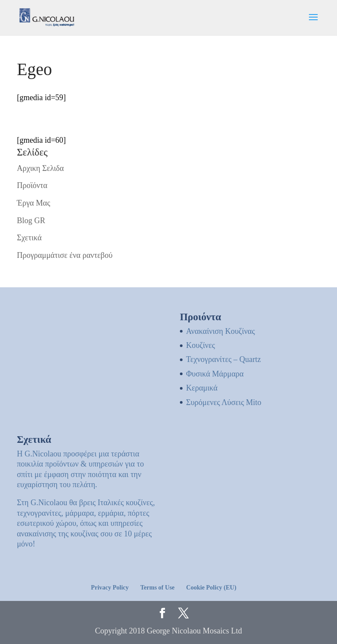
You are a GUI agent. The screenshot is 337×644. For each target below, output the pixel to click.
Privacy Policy (110, 588)
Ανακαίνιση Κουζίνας (220, 331)
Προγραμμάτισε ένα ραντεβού (65, 255)
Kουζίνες (201, 345)
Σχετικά (29, 238)
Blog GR (31, 221)
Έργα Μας (33, 203)
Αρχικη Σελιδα (40, 168)
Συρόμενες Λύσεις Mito (224, 402)
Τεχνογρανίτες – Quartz (224, 359)
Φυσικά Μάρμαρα (215, 374)
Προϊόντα (32, 185)
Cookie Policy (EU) (211, 588)
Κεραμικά (202, 388)
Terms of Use (158, 588)
